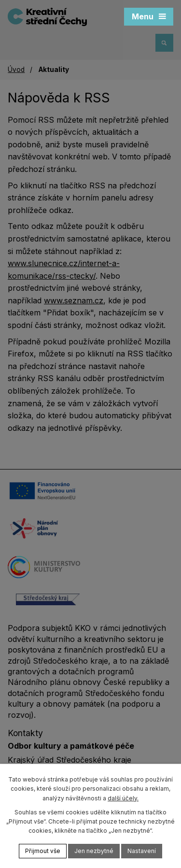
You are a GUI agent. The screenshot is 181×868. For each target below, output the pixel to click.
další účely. (123, 798)
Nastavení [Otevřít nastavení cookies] (142, 851)
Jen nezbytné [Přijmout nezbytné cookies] (94, 851)
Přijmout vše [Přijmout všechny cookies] (43, 851)
